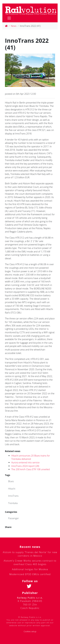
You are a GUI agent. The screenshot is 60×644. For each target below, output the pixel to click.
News (14, 26)
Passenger (13, 518)
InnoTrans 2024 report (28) (25, 466)
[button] (9, 70)
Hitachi (12, 489)
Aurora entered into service (25, 462)
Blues (11, 481)
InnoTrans (13, 496)
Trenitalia (13, 503)
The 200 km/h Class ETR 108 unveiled (30, 469)
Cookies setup (30, 631)
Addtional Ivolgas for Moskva (30, 569)
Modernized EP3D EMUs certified (30, 574)
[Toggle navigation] (9, 18)
